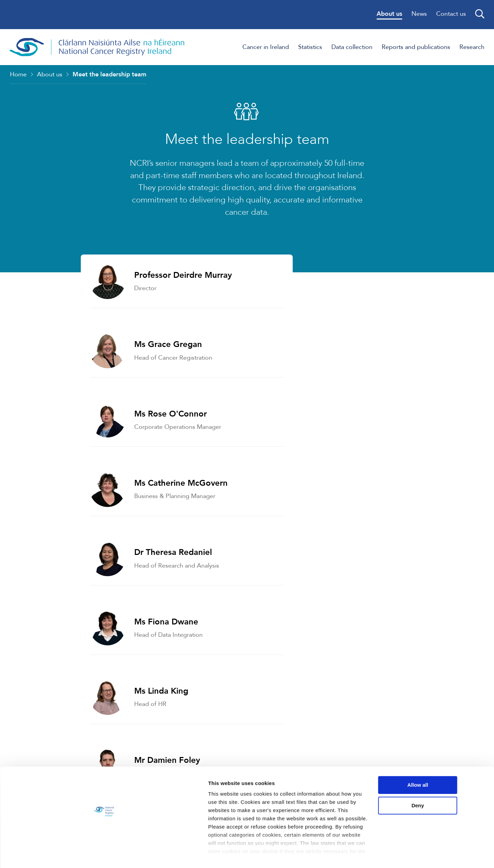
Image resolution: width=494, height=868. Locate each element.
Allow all (437, 778)
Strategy (65, 593)
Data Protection (321, 663)
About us (50, 75)
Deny (437, 799)
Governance (72, 663)
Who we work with (326, 593)
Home (18, 75)
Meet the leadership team (110, 75)
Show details (106, 854)
